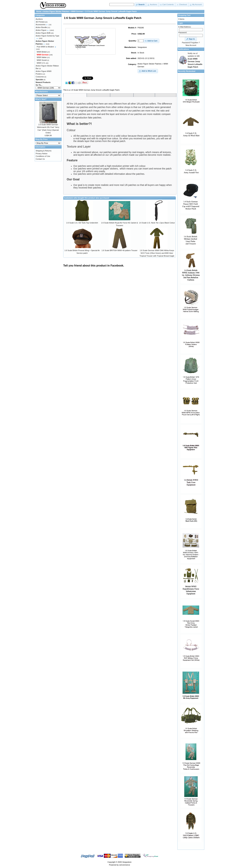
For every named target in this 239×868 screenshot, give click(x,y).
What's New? (41, 99)
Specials (39, 79)
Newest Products (43, 82)
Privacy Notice (41, 154)
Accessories (41, 25)
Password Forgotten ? (191, 43)
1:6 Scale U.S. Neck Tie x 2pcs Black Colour (157, 223)
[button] (140, 5)
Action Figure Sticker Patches (150, 64)
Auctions (39, 19)
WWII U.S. (41, 63)
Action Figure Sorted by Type (47, 36)
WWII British (42, 52)
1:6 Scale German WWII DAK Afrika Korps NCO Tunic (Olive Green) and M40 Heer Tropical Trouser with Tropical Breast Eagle (157, 253)
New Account (191, 45)
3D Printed (40, 22)
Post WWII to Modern (45, 47)
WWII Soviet (42, 60)
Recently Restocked (187, 71)
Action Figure (41, 30)
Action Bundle (41, 27)
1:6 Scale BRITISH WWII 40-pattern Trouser (119, 250)
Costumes (40, 77)
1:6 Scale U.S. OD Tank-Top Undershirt (82, 223)
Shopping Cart (184, 15)
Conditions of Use (43, 156)
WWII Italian (42, 57)
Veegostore (127, 862)
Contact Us (40, 159)
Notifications (183, 49)
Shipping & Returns (44, 151)
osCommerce (125, 865)
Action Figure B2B (43, 33)
